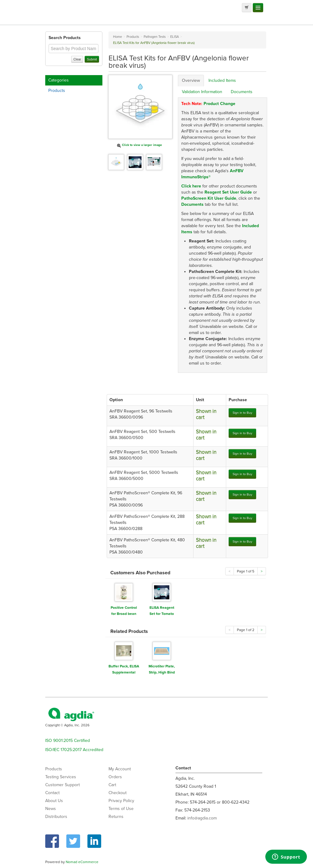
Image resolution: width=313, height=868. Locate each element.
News (51, 809)
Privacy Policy (121, 801)
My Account (120, 769)
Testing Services (61, 777)
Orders (115, 777)
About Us (54, 801)
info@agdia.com (202, 818)
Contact (52, 793)
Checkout (118, 793)
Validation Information (202, 92)
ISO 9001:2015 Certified (68, 741)
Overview (191, 80)
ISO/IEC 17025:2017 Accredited (74, 750)
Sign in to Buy (242, 413)
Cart (112, 785)
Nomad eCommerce (82, 862)
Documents (242, 92)
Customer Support (63, 785)
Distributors (56, 817)
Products (57, 91)
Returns (116, 817)
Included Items (222, 80)
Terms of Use (121, 809)
